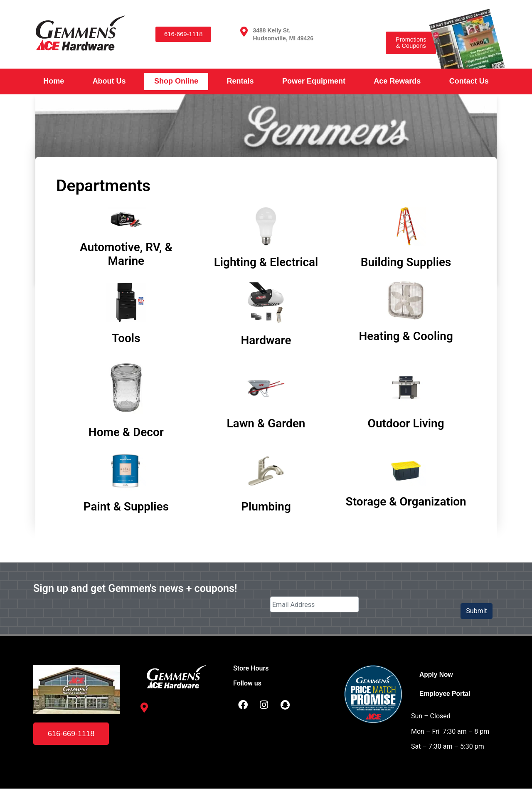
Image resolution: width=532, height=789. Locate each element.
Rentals (240, 81)
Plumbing (266, 507)
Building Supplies (406, 262)
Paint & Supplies (126, 507)
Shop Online (176, 81)
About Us (109, 81)
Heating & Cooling (406, 336)
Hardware (266, 340)
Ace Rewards (397, 81)
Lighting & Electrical (266, 262)
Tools (126, 338)
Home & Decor (126, 432)
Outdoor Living (406, 423)
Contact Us (469, 81)
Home (54, 81)
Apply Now (437, 674)
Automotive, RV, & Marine (126, 254)
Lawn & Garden (266, 423)
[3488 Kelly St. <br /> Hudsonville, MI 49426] (244, 32)
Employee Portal (445, 694)
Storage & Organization (406, 502)
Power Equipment (314, 81)
